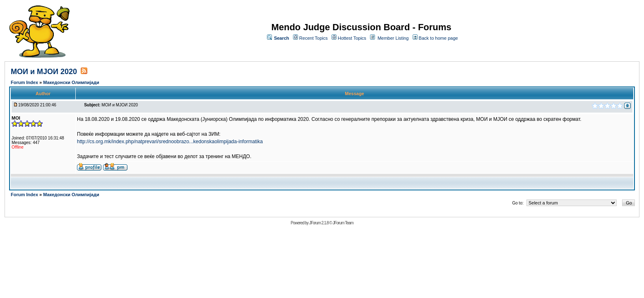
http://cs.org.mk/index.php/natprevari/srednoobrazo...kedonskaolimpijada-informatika (170, 142)
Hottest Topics (352, 38)
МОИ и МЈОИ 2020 (44, 72)
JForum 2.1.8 (319, 223)
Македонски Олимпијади (71, 82)
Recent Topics (314, 38)
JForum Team (343, 223)
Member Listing (393, 38)
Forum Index (25, 82)
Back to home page (439, 38)
